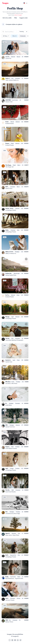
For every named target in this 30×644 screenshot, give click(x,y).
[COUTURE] (15, 93)
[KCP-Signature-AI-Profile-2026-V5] (15, 180)
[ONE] (15, 613)
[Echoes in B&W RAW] (15, 505)
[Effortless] (15, 375)
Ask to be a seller (7, 18)
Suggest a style (23, 18)
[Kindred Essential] (15, 115)
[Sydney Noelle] (15, 266)
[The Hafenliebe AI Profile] (15, 331)
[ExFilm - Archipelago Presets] (15, 548)
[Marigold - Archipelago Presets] (15, 310)
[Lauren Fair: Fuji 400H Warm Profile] (15, 50)
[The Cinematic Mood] (15, 483)
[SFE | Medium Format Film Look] (15, 418)
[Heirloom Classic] (15, 591)
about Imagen (18, 15)
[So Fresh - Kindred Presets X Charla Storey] (15, 288)
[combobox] (25, 3)
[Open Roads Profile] (15, 526)
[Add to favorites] (26, 42)
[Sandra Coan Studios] (15, 353)
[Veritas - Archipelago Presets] (15, 201)
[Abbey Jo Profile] (15, 245)
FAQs (16, 18)
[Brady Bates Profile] (15, 396)
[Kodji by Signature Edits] (15, 570)
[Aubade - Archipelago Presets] (15, 223)
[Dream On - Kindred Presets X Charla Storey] (15, 136)
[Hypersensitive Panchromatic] (15, 440)
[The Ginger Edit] (15, 158)
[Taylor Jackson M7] (15, 71)
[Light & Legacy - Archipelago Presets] (15, 461)
